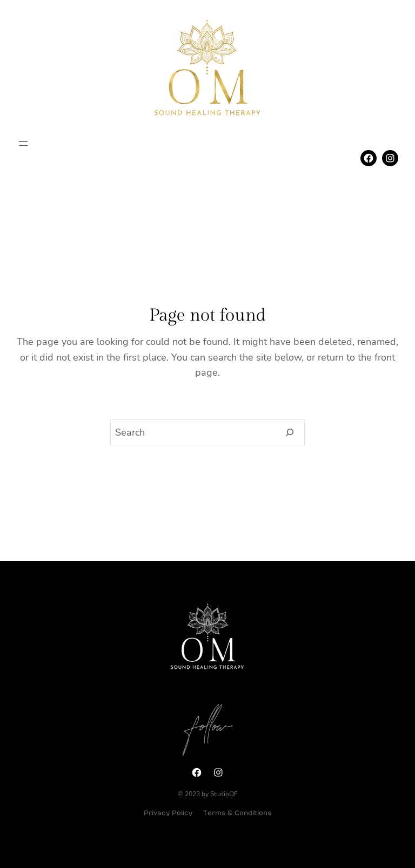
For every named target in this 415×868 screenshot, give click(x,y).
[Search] (290, 432)
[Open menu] (23, 144)
